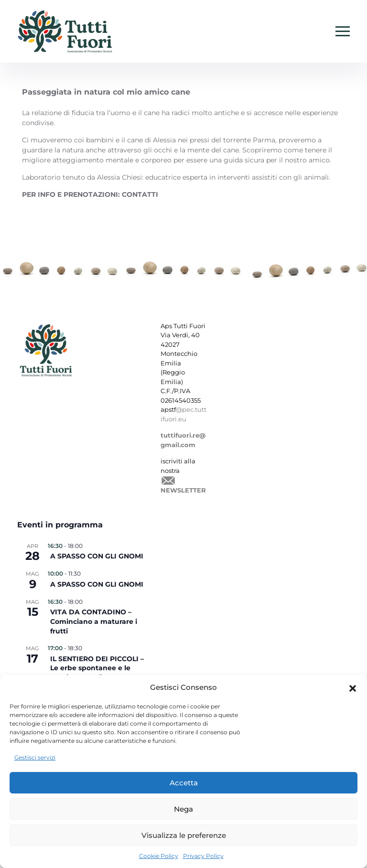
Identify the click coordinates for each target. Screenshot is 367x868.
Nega (183, 809)
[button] (353, 687)
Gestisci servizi (35, 757)
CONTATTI (140, 194)
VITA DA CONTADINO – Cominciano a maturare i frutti (94, 621)
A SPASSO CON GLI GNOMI (97, 556)
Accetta (184, 783)
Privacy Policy (203, 856)
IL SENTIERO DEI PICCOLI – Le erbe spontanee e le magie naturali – (97, 668)
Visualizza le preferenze (184, 835)
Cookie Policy (159, 856)
